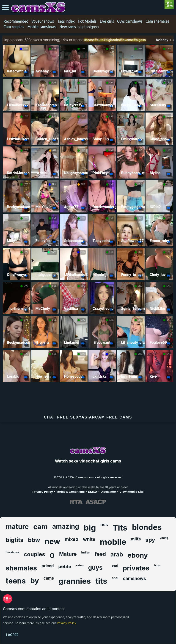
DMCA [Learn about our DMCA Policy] (93, 492)
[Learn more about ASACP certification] (96, 502)
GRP (54, 150)
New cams (68, 27)
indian (86, 552)
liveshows (12, 552)
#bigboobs (126, 40)
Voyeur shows (43, 21)
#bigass (154, 40)
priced (48, 566)
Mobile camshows (42, 27)
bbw (34, 540)
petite (65, 567)
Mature (68, 554)
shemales (21, 568)
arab (117, 554)
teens (16, 581)
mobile (113, 542)
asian (80, 565)
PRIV (26, 49)
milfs (136, 539)
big (90, 528)
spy (150, 540)
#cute (113, 40)
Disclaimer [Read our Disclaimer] (108, 492)
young (164, 538)
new (52, 541)
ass (104, 525)
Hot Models (87, 21)
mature (17, 527)
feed (100, 554)
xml (115, 566)
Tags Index (66, 21)
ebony (138, 555)
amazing (66, 526)
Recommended (16, 21)
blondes (147, 527)
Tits (120, 528)
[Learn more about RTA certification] (76, 502)
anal (115, 578)
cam (40, 527)
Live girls (107, 21)
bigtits (15, 540)
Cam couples (14, 27)
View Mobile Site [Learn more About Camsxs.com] (132, 492)
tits (101, 581)
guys (95, 568)
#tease (104, 40)
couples (34, 554)
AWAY (54, 252)
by (35, 581)
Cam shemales (157, 21)
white (89, 539)
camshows (134, 579)
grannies (75, 581)
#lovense (141, 40)
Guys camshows (130, 21)
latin (157, 565)
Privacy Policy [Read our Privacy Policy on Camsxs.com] (43, 492)
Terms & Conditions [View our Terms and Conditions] (70, 492)
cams (49, 578)
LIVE (54, 49)
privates (136, 568)
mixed (71, 539)
